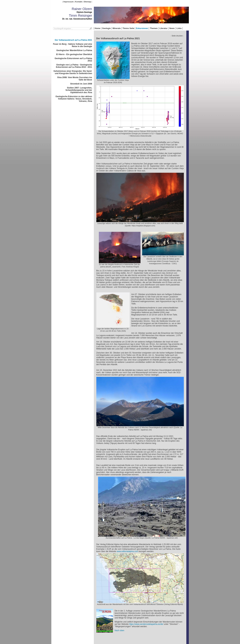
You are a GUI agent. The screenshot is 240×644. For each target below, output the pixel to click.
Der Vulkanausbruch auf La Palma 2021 (73, 40)
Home (98, 28)
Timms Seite (128, 28)
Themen (154, 28)
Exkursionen (142, 28)
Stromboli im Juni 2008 (81, 84)
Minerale (117, 28)
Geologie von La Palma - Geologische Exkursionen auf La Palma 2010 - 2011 (74, 66)
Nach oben (119, 630)
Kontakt (78, 2)
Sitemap (87, 2)
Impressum (68, 2)
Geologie (106, 28)
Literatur (163, 28)
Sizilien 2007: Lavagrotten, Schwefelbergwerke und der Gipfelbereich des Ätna (79, 90)
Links (179, 28)
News (172, 28)
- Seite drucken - (177, 36)
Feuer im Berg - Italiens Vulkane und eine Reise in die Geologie (72, 45)
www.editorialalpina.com (127, 551)
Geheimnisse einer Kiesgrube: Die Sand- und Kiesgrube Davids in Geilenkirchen (73, 72)
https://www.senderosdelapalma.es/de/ (146, 624)
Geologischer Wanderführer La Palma (74, 50)
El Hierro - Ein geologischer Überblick (74, 54)
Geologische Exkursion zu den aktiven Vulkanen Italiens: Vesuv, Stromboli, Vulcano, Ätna (74, 99)
